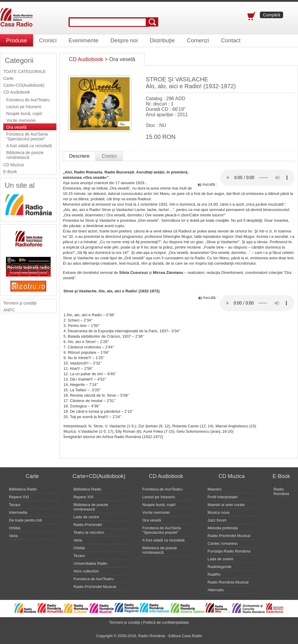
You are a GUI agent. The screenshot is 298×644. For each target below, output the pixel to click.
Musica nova (219, 512)
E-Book (10, 172)
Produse (17, 40)
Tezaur (15, 505)
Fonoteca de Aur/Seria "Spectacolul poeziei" (27, 136)
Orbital (15, 528)
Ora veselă (16, 127)
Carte (8, 78)
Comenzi (198, 40)
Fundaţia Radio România (229, 551)
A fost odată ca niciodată (29, 146)
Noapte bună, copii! (24, 114)
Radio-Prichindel (87, 525)
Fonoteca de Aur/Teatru (28, 100)
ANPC (9, 310)
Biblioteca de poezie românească (25, 155)
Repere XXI (19, 497)
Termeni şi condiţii (20, 303)
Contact (231, 40)
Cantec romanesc (223, 543)
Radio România (281, 491)
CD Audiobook (17, 92)
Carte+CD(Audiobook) (24, 85)
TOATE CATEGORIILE (24, 72)
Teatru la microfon (89, 532)
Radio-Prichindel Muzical (95, 587)
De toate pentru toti (25, 520)
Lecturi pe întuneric (24, 107)
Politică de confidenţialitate (166, 622)
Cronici (48, 40)
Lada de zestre (86, 517)
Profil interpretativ (223, 497)
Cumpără (271, 15)
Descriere (79, 156)
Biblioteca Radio (23, 489)
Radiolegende (220, 567)
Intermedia (18, 512)
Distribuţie (162, 40)
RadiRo (214, 574)
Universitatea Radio (90, 563)
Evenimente (83, 40)
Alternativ (216, 590)
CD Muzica (13, 165)
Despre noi (124, 40)
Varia (13, 536)
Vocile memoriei (21, 120)
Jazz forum (217, 520)
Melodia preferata (223, 528)
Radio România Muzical (228, 582)
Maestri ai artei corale (226, 505)
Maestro (215, 489)
